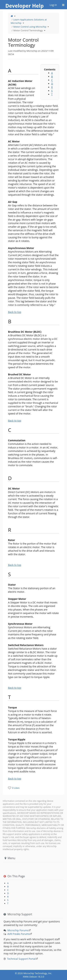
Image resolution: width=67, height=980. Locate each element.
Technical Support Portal (21, 959)
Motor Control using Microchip (30, 27)
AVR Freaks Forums (18, 934)
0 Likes (16, 788)
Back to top (15, 312)
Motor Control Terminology (28, 30)
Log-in (53, 5)
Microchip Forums (18, 930)
